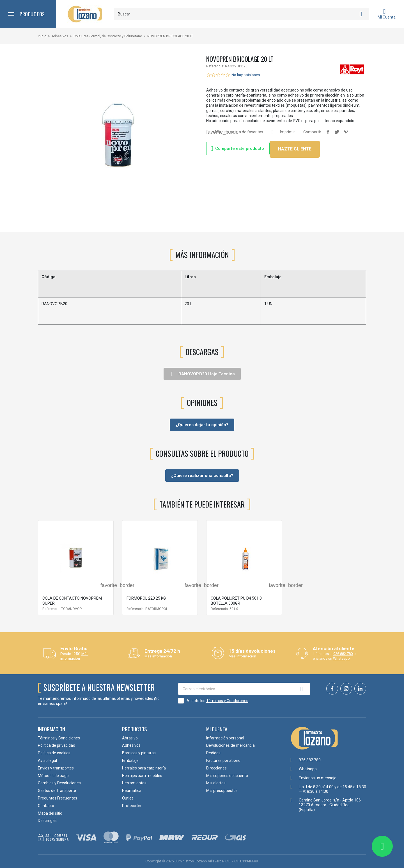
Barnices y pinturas (139, 753)
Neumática (132, 791)
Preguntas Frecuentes (58, 798)
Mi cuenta (217, 729)
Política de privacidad (57, 745)
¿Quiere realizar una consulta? (202, 476)
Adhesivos (131, 745)
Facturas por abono (223, 760)
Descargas (47, 821)
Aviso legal (47, 760)
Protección (132, 806)
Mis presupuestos (222, 791)
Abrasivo (130, 738)
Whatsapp (341, 658)
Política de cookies (54, 753)
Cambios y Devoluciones (59, 783)
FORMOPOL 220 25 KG (146, 598)
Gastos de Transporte (57, 791)
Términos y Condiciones (227, 701)
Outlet (128, 798)
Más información (74, 656)
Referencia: (215, 66)
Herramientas (134, 783)
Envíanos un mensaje (318, 778)
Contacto (46, 806)
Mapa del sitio (50, 813)
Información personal (225, 738)
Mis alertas (216, 783)
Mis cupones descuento (227, 776)
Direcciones (216, 768)
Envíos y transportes (56, 768)
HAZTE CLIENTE (295, 149)
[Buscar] (241, 14)
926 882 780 (343, 654)
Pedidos (213, 753)
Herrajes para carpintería (144, 768)
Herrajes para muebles (142, 776)
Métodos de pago (53, 776)
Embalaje (130, 760)
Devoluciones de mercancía (230, 745)
